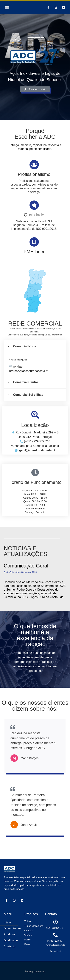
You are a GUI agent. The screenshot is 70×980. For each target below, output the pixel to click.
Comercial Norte (25, 346)
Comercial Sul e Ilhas (28, 395)
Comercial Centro (25, 382)
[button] (7, 7)
